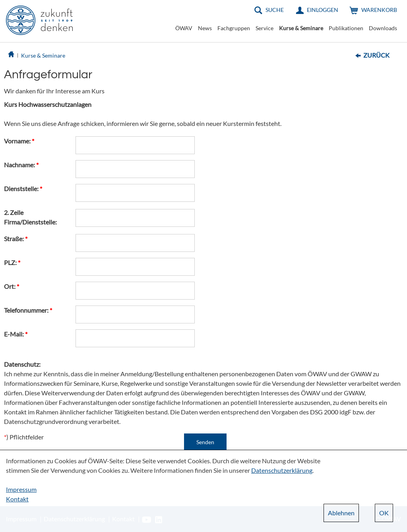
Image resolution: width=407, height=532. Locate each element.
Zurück (376, 55)
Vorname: (19, 141)
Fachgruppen (234, 28)
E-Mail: (16, 334)
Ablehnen (341, 513)
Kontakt (17, 499)
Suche (275, 10)
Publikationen (346, 28)
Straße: (16, 239)
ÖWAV (184, 28)
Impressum (21, 489)
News (205, 28)
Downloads (383, 28)
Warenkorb (379, 10)
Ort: (12, 286)
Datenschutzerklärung (282, 470)
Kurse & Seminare (301, 28)
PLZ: (12, 262)
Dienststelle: (23, 189)
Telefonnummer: (28, 310)
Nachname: (21, 165)
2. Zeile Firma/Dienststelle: (30, 217)
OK (384, 513)
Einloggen (323, 10)
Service (265, 28)
